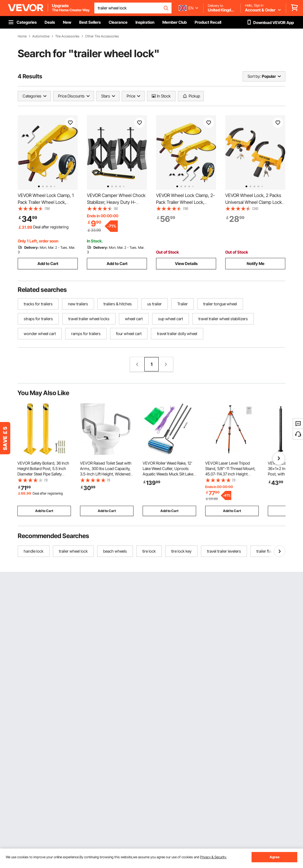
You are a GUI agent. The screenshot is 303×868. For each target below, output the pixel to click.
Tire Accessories (67, 36)
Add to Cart (48, 263)
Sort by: (254, 76)
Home (22, 36)
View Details (186, 263)
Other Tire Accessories (102, 36)
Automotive (41, 36)
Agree (275, 857)
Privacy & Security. (213, 857)
